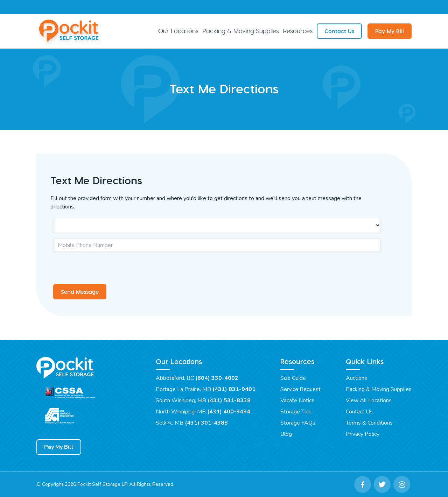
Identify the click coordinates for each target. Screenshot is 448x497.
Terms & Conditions (369, 423)
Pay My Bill (390, 31)
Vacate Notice (297, 400)
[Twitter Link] (382, 484)
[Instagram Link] (402, 484)
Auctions (356, 378)
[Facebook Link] (363, 484)
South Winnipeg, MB (203, 400)
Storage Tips (296, 412)
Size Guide (293, 378)
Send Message (80, 292)
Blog (286, 434)
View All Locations (369, 400)
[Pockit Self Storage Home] (70, 31)
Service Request (300, 389)
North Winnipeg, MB (203, 412)
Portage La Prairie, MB (206, 389)
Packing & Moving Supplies (241, 31)
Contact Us (339, 31)
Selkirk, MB (192, 423)
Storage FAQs (298, 423)
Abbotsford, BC (197, 378)
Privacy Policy (363, 434)
